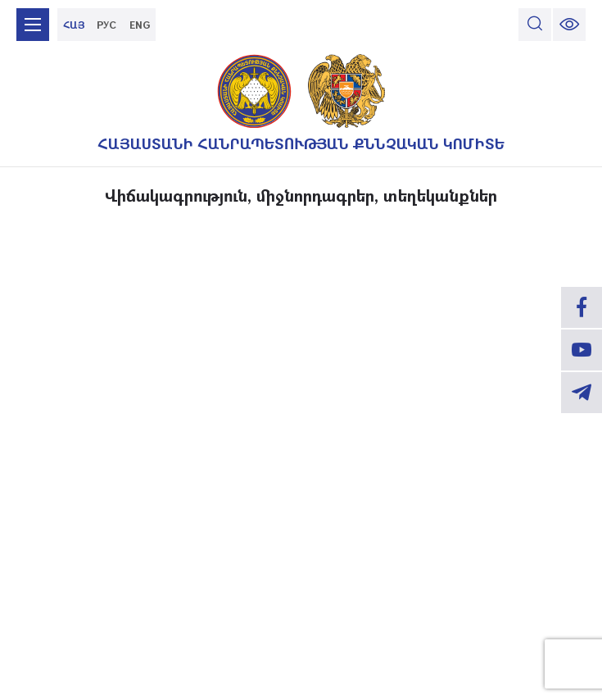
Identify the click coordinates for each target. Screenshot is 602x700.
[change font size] (569, 25)
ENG (140, 25)
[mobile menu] (33, 25)
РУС (106, 25)
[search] (535, 25)
